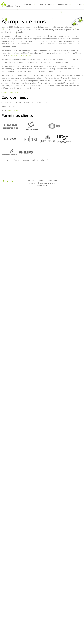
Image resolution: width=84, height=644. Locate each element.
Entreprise (65, 5)
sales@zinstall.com (14, 110)
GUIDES (42, 181)
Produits (29, 5)
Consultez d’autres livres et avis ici (23, 56)
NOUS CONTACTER (48, 183)
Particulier (47, 5)
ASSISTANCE (31, 181)
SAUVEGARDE (53, 181)
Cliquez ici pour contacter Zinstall (14, 92)
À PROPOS (33, 183)
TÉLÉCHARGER (42, 186)
